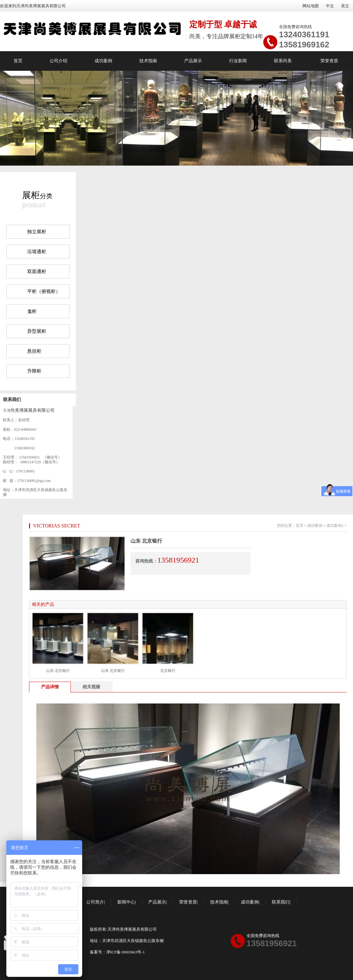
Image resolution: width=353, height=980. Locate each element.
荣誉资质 (329, 61)
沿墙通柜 (37, 252)
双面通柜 (37, 271)
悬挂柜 (34, 351)
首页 (18, 61)
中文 (330, 6)
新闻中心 (126, 902)
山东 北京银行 (58, 671)
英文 (345, 6)
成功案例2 (335, 526)
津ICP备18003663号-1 (125, 952)
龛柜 (32, 311)
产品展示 (193, 61)
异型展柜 (37, 331)
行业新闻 (238, 61)
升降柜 (34, 371)
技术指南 (148, 61)
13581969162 (304, 45)
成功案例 (103, 61)
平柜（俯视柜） (44, 291)
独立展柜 (37, 232)
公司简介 (95, 902)
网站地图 (311, 6)
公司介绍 (58, 61)
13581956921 (272, 943)
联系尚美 (283, 61)
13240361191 (304, 34)
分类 (37, 195)
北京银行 (168, 671)
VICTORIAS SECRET (57, 526)
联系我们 (12, 400)
